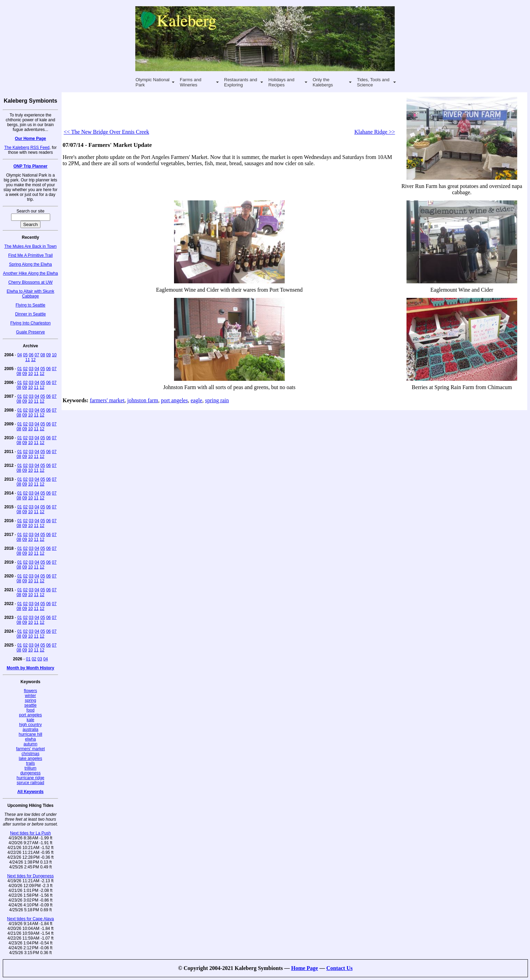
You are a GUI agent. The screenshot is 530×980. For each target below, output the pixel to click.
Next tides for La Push (30, 833)
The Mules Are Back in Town (30, 246)
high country (30, 725)
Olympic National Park (153, 82)
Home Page (304, 968)
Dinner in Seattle (31, 314)
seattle (30, 705)
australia (30, 729)
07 (37, 355)
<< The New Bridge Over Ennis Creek (106, 132)
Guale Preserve (30, 332)
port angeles (30, 715)
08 (43, 355)
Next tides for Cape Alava (30, 919)
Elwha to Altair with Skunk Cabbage (30, 294)
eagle (197, 400)
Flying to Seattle (30, 305)
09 (48, 355)
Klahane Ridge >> (375, 132)
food (30, 710)
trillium (31, 768)
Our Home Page (30, 139)
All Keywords (30, 792)
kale (30, 720)
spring (31, 700)
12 (33, 360)
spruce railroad (30, 783)
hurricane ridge (30, 778)
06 (31, 355)
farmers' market (31, 749)
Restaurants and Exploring (241, 82)
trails (30, 763)
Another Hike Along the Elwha (31, 273)
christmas (30, 754)
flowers (30, 691)
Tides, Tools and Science (373, 82)
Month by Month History (30, 668)
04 (20, 355)
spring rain (217, 400)
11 (28, 360)
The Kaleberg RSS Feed (27, 148)
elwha (30, 739)
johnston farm (143, 400)
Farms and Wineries (191, 82)
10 (54, 355)
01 (20, 369)
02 (25, 369)
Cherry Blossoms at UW (30, 282)
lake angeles (30, 758)
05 (25, 355)
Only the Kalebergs (323, 82)
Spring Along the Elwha (30, 264)
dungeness (31, 773)
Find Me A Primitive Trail (31, 255)
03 (31, 369)
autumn (30, 744)
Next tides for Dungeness (31, 876)
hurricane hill (30, 734)
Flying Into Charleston (31, 323)
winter (30, 696)
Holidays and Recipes (281, 82)
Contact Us (339, 968)
